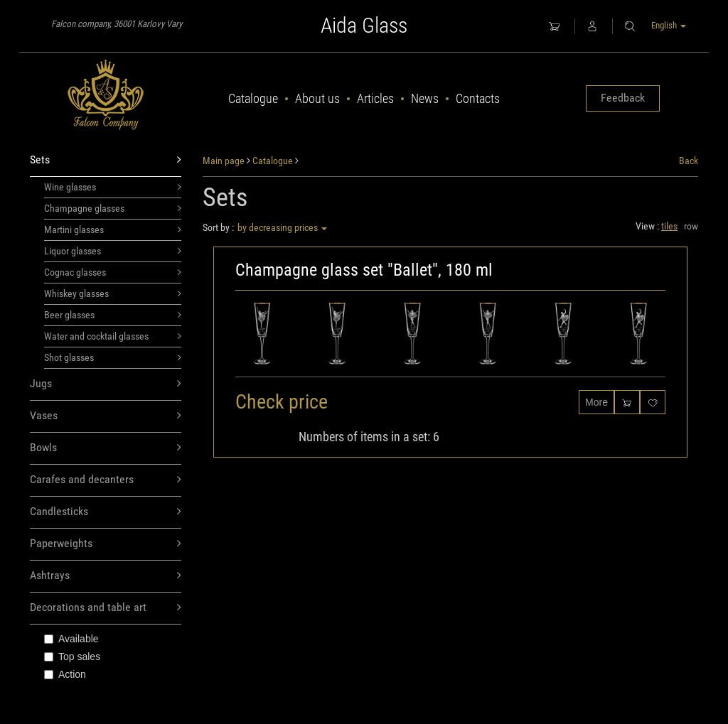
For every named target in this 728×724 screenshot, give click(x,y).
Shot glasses (113, 357)
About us (317, 98)
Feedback (623, 98)
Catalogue (253, 98)
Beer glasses (113, 315)
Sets (106, 160)
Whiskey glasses (113, 293)
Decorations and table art (106, 608)
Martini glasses (113, 229)
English (669, 25)
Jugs (106, 384)
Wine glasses (113, 187)
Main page (224, 161)
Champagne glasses (113, 208)
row (691, 226)
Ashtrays (106, 576)
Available (71, 639)
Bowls (106, 448)
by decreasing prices (282, 227)
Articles (375, 98)
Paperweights (106, 544)
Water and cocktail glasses (113, 336)
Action (65, 674)
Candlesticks (106, 512)
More (596, 402)
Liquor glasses (113, 251)
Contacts (478, 98)
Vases (106, 416)
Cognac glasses (113, 272)
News (425, 98)
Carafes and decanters (106, 480)
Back (689, 161)
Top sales (72, 657)
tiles (669, 226)
